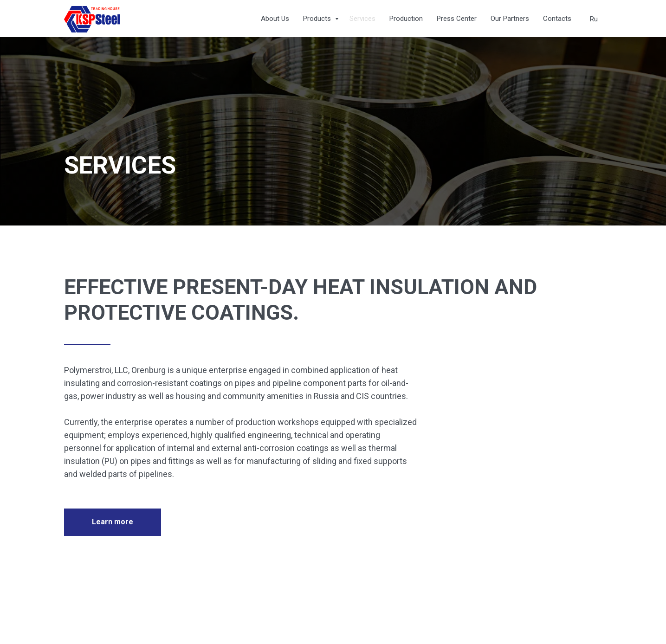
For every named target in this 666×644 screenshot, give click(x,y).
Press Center (457, 19)
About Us (275, 19)
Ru (594, 19)
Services (362, 19)
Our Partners (510, 19)
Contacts (557, 19)
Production (406, 19)
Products (318, 19)
